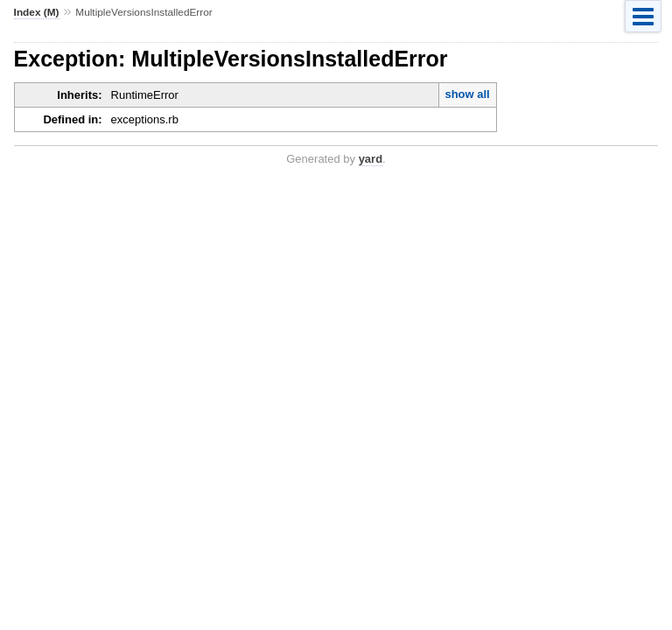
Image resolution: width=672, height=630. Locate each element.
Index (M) (37, 12)
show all (467, 94)
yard (371, 159)
